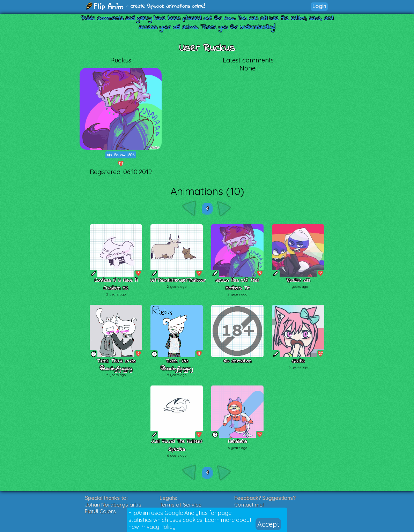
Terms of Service (180, 505)
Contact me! (249, 505)
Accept (268, 524)
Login (319, 6)
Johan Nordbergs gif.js (113, 505)
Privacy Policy (158, 527)
